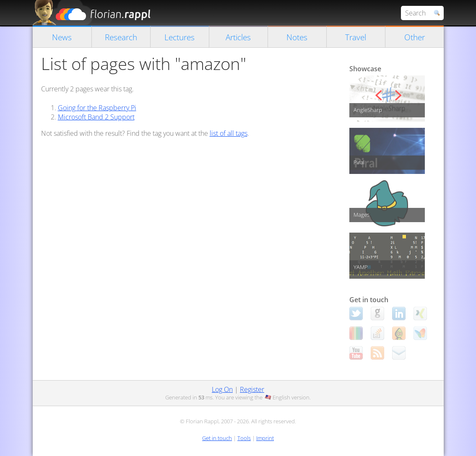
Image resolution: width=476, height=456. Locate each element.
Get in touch (217, 438)
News (62, 37)
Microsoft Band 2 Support (96, 117)
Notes (297, 37)
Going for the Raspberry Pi (97, 108)
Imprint (265, 438)
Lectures (179, 37)
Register (252, 389)
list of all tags (229, 133)
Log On (222, 389)
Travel (356, 37)
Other (415, 37)
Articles (238, 37)
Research (121, 37)
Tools (244, 438)
